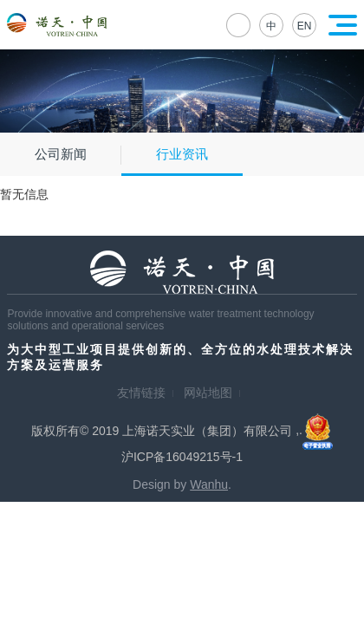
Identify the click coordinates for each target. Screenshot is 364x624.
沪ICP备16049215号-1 (182, 457)
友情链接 (141, 393)
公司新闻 (61, 154)
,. (314, 430)
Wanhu (209, 484)
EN (305, 26)
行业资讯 (182, 154)
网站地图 (208, 393)
